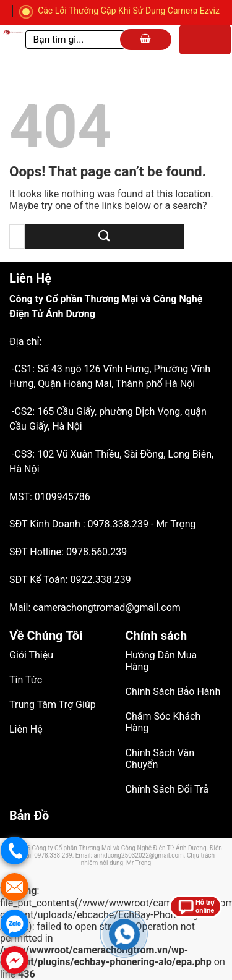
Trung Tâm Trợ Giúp (53, 705)
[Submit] (104, 236)
